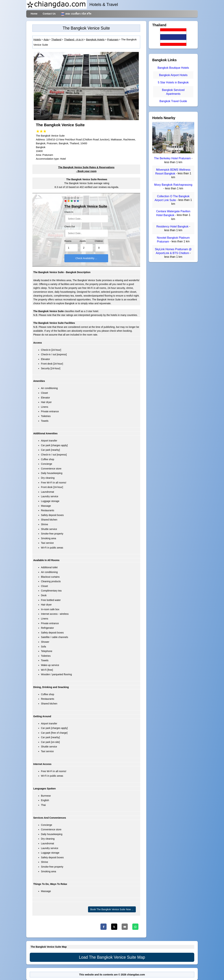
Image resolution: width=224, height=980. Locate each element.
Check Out (70, 227)
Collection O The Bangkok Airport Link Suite (172, 198)
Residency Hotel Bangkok (173, 227)
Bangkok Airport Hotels (173, 75)
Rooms (68, 241)
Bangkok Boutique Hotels (173, 68)
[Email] (125, 927)
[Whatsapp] (135, 927)
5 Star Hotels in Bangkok (173, 83)
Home (34, 14)
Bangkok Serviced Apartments (173, 92)
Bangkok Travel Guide (173, 101)
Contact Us (49, 14)
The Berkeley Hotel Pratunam (173, 158)
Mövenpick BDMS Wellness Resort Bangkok (173, 172)
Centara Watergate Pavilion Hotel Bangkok (173, 213)
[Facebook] (104, 927)
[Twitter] (114, 927)
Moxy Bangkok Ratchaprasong (173, 185)
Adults (83, 241)
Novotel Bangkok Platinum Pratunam (173, 240)
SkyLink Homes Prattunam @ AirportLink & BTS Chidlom (173, 251)
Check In (69, 212)
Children (99, 241)
